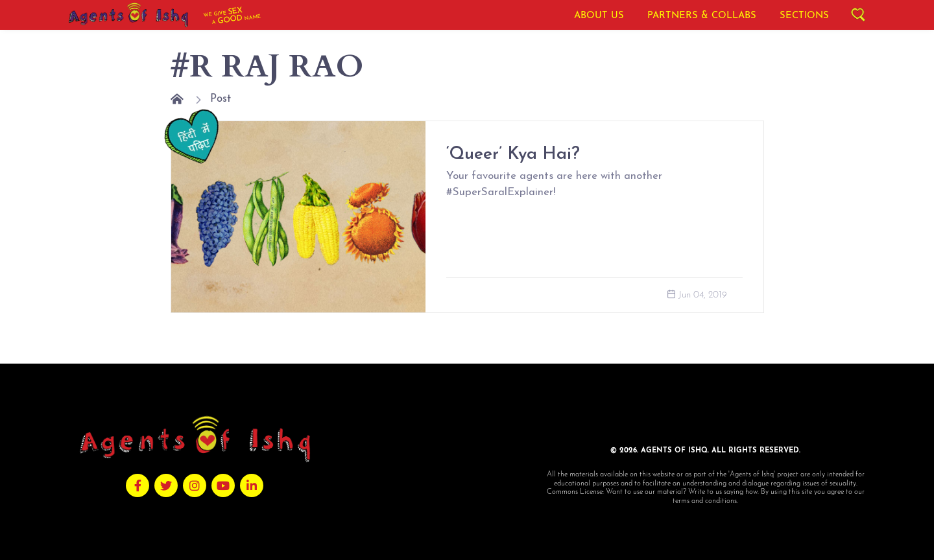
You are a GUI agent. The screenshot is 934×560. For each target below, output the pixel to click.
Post (221, 99)
